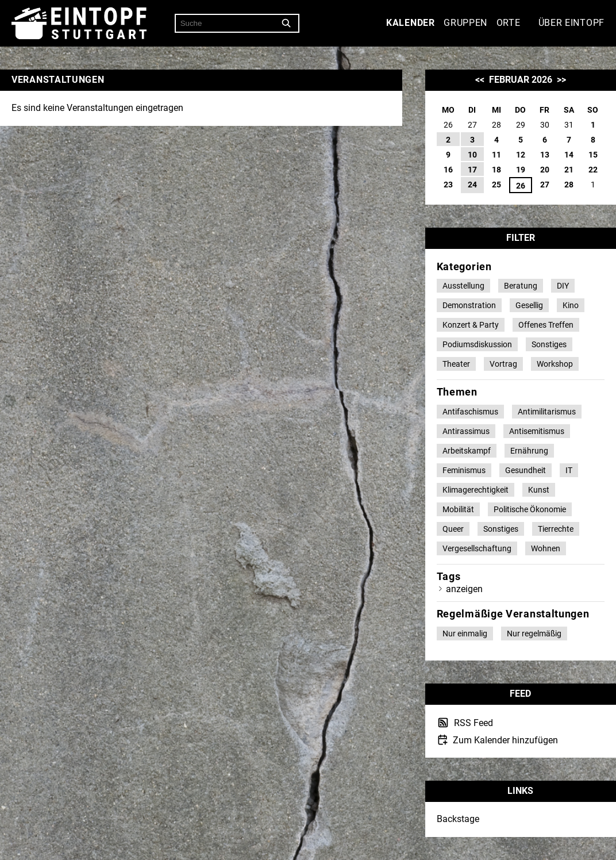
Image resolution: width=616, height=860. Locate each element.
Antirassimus (466, 431)
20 (545, 170)
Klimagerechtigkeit (476, 490)
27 (545, 185)
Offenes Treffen (546, 325)
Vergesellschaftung (477, 548)
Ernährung (529, 451)
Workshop (555, 364)
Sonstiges (549, 344)
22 (593, 170)
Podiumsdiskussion (477, 344)
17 (472, 170)
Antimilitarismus (547, 412)
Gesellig (529, 305)
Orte (509, 23)
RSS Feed (472, 723)
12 (521, 155)
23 (448, 185)
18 (496, 170)
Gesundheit (525, 470)
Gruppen (465, 23)
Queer (453, 529)
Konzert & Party (471, 325)
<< (480, 80)
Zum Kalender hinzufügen (504, 740)
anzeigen (464, 589)
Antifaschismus (470, 412)
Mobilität (458, 509)
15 (593, 155)
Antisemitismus (537, 431)
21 (569, 170)
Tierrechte (556, 529)
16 (448, 170)
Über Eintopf (571, 23)
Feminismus (464, 470)
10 (472, 155)
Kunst (539, 490)
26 (521, 186)
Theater (456, 364)
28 (569, 185)
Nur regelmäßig (534, 634)
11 (496, 155)
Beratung (521, 286)
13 (545, 155)
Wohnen (546, 548)
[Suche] (286, 24)
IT (569, 470)
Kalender (411, 23)
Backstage (458, 819)
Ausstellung (463, 286)
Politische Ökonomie (530, 509)
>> (561, 80)
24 (472, 185)
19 (521, 170)
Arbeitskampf (467, 451)
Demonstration (469, 305)
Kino (571, 305)
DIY (563, 286)
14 (569, 155)
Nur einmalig (465, 634)
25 (496, 185)
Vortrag (503, 364)
